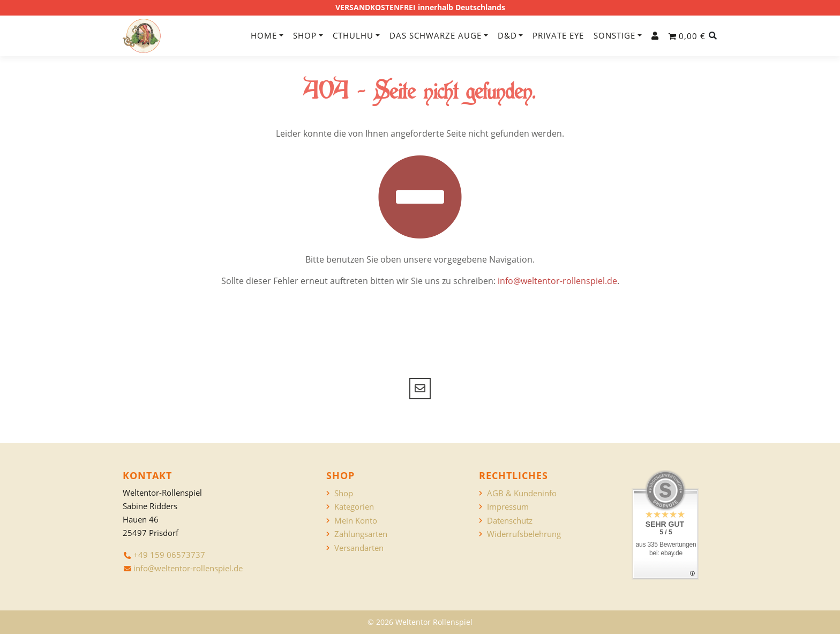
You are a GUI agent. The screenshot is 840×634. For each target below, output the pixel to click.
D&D (507, 35)
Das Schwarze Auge (436, 35)
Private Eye (558, 35)
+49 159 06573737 (169, 555)
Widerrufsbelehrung (524, 534)
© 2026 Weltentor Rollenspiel (420, 622)
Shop (305, 35)
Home (264, 35)
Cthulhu (353, 35)
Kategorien (354, 507)
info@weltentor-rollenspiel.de (557, 281)
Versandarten (359, 548)
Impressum (508, 507)
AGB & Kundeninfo (522, 493)
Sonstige (614, 35)
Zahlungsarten (361, 534)
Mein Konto (356, 521)
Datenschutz (510, 521)
